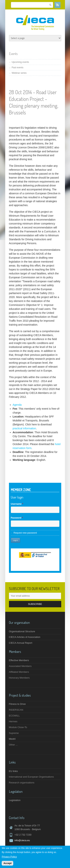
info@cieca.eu (22, 840)
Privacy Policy (9, 857)
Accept (7, 864)
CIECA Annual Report (21, 643)
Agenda (17, 405)
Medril (12, 739)
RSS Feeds (57, 5)
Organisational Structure (22, 631)
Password (17, 518)
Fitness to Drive (17, 704)
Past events (18, 68)
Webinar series (19, 73)
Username (17, 504)
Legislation (15, 800)
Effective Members (19, 660)
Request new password (25, 533)
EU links (13, 771)
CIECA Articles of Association (25, 637)
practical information (24, 428)
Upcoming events (20, 62)
